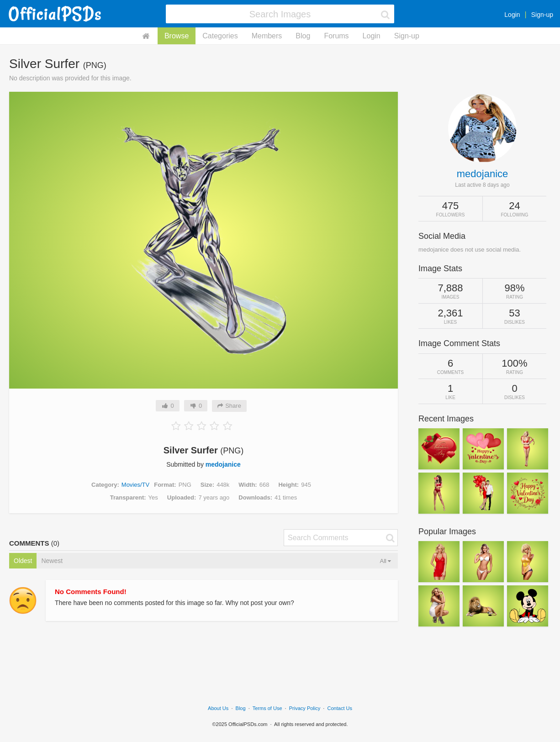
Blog (303, 36)
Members (267, 36)
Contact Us (340, 708)
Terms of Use (267, 708)
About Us (218, 708)
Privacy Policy (305, 708)
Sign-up (542, 15)
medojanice (223, 464)
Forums (336, 36)
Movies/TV (135, 485)
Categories (220, 36)
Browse (177, 36)
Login (512, 15)
